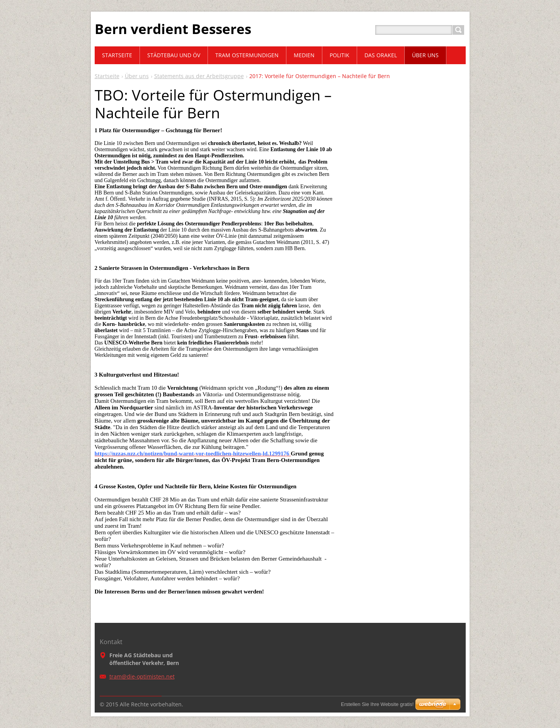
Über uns (137, 76)
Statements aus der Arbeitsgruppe (199, 76)
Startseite (107, 76)
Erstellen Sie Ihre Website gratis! (377, 704)
